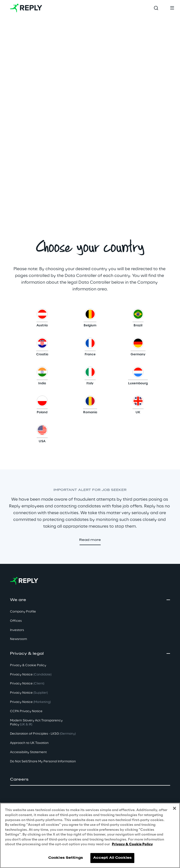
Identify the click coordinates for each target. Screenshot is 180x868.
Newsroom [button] (18, 639)
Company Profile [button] (23, 612)
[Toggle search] (156, 8)
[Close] (175, 808)
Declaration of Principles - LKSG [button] (43, 734)
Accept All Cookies (112, 858)
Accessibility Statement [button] (28, 752)
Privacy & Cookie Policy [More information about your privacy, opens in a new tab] (132, 844)
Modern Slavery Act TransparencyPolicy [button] (36, 723)
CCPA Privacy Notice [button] (26, 711)
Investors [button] (17, 630)
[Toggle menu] (172, 8)
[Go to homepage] (26, 8)
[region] (90, 835)
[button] (42, 319)
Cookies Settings (66, 858)
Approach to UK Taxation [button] (29, 743)
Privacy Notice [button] (31, 675)
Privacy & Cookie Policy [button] (28, 665)
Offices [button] (16, 621)
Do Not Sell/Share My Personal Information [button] (43, 761)
